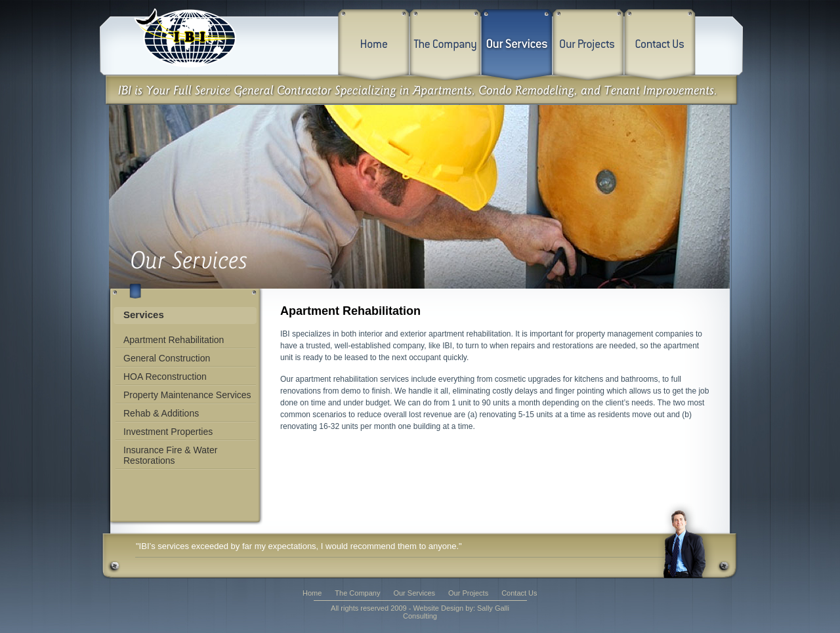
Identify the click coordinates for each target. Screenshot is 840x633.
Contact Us (519, 593)
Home (312, 593)
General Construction (167, 358)
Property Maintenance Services (187, 395)
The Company (357, 593)
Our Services (414, 593)
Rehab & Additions (161, 413)
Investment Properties (168, 432)
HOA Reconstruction (165, 377)
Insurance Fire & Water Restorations (170, 455)
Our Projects (468, 593)
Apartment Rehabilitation (174, 340)
